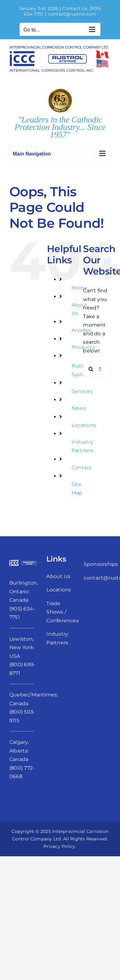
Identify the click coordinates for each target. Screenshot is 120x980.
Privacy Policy (59, 846)
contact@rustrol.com (72, 14)
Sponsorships (101, 564)
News (79, 408)
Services (82, 391)
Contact (82, 468)
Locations (84, 425)
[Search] (91, 369)
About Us (58, 576)
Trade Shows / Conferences (62, 612)
